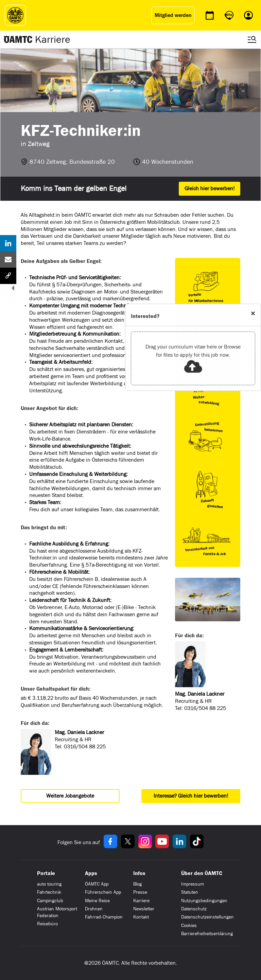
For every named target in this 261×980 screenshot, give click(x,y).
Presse (140, 892)
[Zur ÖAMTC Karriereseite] (18, 39)
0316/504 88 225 (85, 746)
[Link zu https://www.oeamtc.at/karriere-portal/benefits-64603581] (208, 285)
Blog (137, 884)
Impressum (193, 884)
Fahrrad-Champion (104, 917)
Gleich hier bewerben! (210, 188)
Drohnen (94, 909)
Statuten (190, 892)
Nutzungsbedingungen (204, 901)
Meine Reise (97, 901)
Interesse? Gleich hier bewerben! (191, 796)
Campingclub (50, 901)
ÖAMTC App (97, 884)
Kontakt (141, 917)
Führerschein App (103, 892)
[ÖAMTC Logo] (14, 15)
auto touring (49, 884)
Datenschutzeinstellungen (207, 917)
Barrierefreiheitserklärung (207, 934)
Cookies (189, 925)
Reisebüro (47, 924)
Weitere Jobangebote (70, 796)
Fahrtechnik (49, 892)
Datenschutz (194, 909)
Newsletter (144, 909)
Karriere (53, 39)
